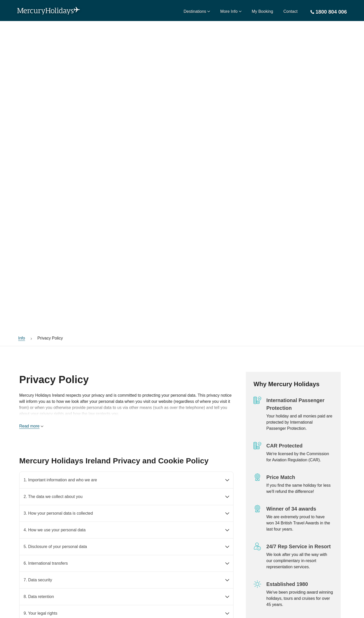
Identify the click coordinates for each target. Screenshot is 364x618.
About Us (27, 538)
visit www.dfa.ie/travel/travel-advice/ (51, 597)
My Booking (262, 11)
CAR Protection (32, 516)
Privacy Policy (89, 516)
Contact (291, 11)
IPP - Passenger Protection (43, 527)
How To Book (88, 549)
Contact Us (28, 549)
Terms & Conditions (94, 538)
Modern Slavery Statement (100, 527)
